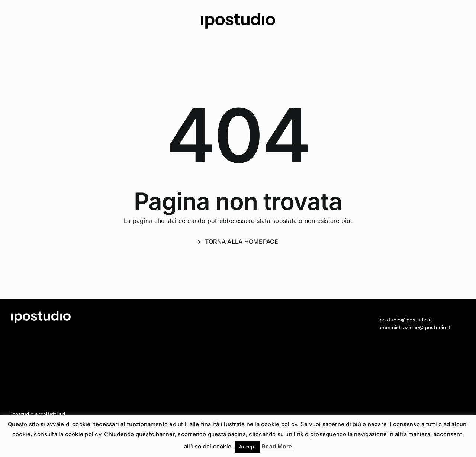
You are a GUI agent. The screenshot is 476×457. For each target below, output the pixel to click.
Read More (277, 446)
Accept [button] (247, 447)
